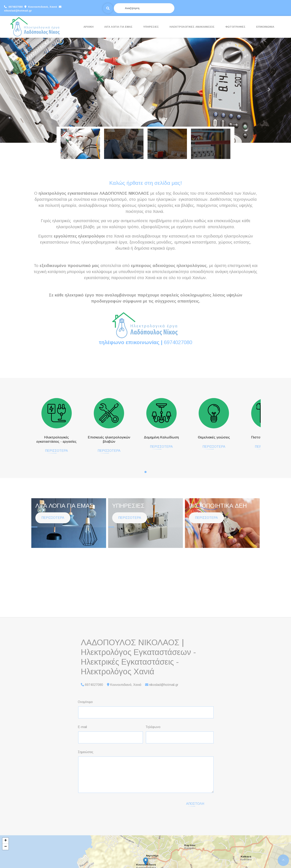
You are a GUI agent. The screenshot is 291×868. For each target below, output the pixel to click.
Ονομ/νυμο (85, 702)
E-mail (82, 727)
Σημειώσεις (86, 752)
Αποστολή (195, 804)
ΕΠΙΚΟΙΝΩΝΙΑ (265, 27)
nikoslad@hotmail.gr (77, 9)
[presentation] (112, 804)
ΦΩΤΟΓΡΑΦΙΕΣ (235, 27)
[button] (22, 90)
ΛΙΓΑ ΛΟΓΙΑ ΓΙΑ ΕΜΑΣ (118, 27)
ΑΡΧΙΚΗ (89, 27)
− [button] (6, 847)
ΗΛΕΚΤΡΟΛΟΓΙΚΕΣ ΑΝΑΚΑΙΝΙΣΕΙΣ (192, 27)
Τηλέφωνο (153, 727)
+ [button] (6, 841)
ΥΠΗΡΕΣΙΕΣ (151, 27)
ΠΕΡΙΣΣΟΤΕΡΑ (53, 455)
